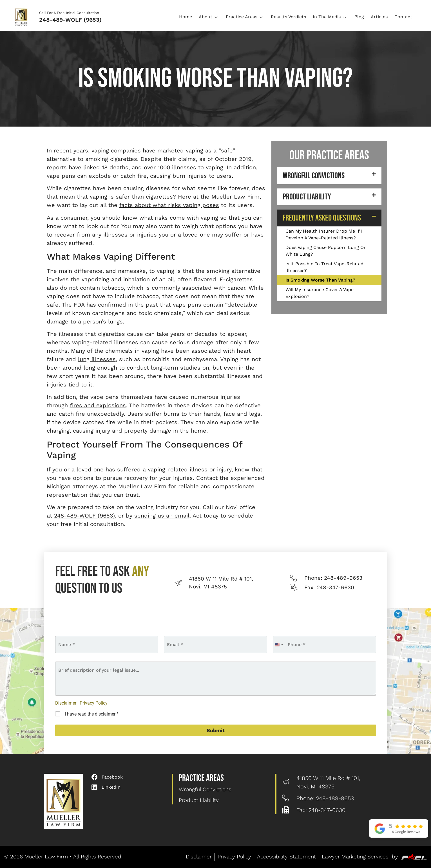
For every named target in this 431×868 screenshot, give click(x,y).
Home (186, 17)
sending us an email (162, 516)
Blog (359, 17)
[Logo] (23, 17)
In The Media (330, 17)
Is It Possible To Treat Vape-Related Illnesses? (324, 267)
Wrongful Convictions (314, 176)
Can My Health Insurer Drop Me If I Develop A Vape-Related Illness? (324, 234)
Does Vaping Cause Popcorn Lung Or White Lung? (326, 251)
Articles (379, 17)
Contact (403, 17)
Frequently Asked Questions (322, 218)
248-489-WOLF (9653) (70, 20)
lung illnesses (97, 359)
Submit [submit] (216, 730)
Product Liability (307, 197)
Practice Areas (245, 17)
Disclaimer (66, 703)
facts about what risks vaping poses (169, 205)
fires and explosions (98, 405)
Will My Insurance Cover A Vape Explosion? (320, 293)
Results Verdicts (288, 17)
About (209, 17)
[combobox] (279, 645)
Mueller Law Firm (46, 857)
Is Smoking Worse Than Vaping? (320, 280)
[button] (329, 176)
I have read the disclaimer (92, 714)
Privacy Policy (94, 703)
